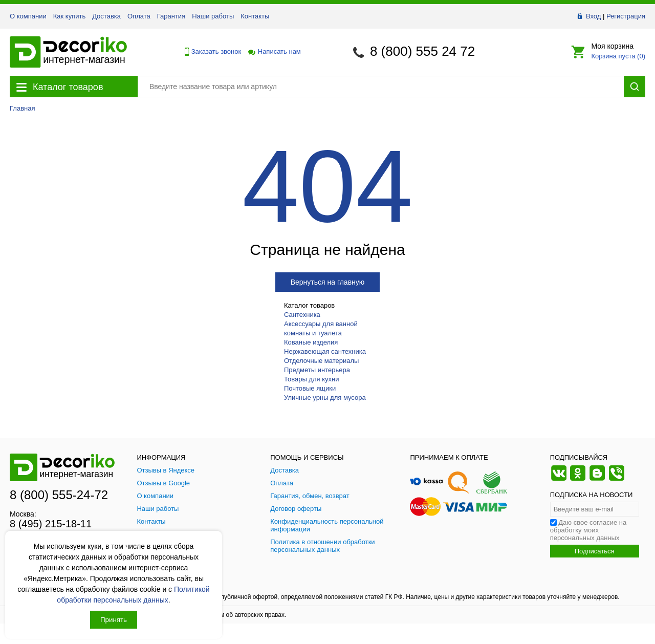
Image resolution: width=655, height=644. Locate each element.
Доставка (106, 16)
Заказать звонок (210, 52)
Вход (593, 16)
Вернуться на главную (328, 282)
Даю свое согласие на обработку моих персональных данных (588, 530)
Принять (114, 620)
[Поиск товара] (381, 87)
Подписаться (595, 551)
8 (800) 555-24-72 (59, 495)
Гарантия (171, 16)
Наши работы (213, 16)
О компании (28, 16)
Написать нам (274, 51)
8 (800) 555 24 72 (422, 51)
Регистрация (626, 16)
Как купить (69, 16)
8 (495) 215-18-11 (51, 524)
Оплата (139, 16)
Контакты (255, 16)
